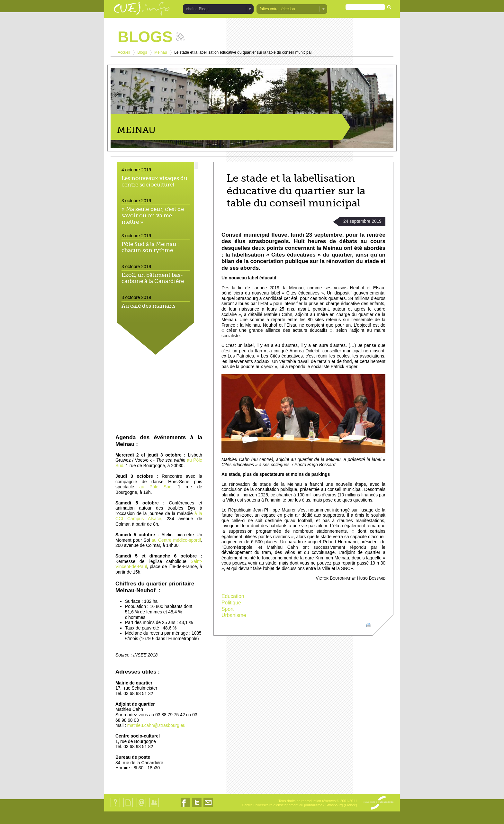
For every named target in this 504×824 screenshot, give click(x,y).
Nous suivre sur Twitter (197, 807)
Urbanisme (234, 615)
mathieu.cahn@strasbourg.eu (156, 725)
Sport (228, 609)
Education (233, 596)
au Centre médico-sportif (176, 540)
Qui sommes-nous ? (115, 807)
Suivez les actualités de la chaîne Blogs (180, 36)
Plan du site (128, 807)
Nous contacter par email (208, 807)
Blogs (203, 9)
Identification (154, 807)
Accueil (124, 52)
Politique (231, 603)
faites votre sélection (277, 9)
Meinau (161, 52)
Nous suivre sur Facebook (185, 807)
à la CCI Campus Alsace (159, 516)
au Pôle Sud (156, 487)
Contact (141, 807)
